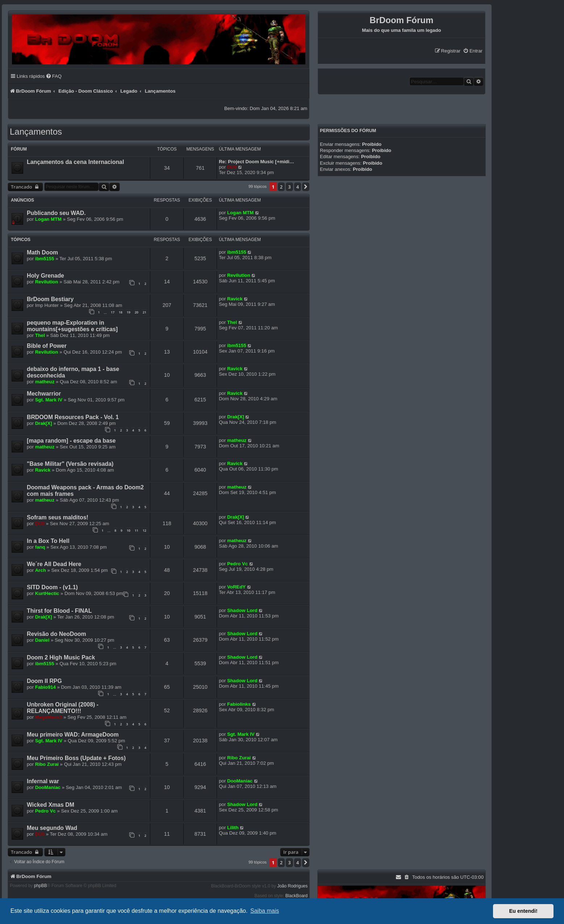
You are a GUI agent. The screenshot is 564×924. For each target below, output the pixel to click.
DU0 (232, 167)
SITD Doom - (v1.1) (52, 587)
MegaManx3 (49, 717)
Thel (40, 335)
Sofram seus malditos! (58, 517)
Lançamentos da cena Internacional (75, 162)
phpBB (41, 886)
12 (145, 530)
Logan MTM (48, 219)
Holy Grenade (45, 276)
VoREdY (236, 587)
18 (121, 312)
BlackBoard (296, 896)
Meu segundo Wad (52, 828)
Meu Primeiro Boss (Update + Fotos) (76, 758)
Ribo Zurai (47, 764)
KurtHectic (47, 593)
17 (113, 312)
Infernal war (43, 781)
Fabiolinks (239, 704)
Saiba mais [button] (265, 911)
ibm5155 (45, 259)
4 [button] (298, 187)
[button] (306, 187)
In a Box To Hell (48, 541)
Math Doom (42, 252)
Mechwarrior (44, 394)
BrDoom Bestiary (50, 299)
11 (137, 530)
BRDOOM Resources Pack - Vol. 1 (73, 417)
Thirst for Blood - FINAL (59, 611)
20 (137, 312)
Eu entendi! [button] (523, 911)
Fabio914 (45, 687)
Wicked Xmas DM (51, 805)
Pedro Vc (237, 564)
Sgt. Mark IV (49, 400)
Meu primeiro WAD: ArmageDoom (73, 735)
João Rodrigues (292, 886)
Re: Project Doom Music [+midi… (256, 162)
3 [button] (289, 187)
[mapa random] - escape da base (71, 441)
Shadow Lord (242, 610)
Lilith (233, 828)
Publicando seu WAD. (56, 213)
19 (129, 312)
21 (145, 312)
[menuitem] (473, 51)
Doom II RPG (44, 681)
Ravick (235, 299)
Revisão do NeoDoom (57, 634)
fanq (40, 547)
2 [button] (281, 187)
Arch (41, 570)
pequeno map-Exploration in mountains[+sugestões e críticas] (72, 326)
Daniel (42, 640)
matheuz (45, 382)
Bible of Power (47, 346)
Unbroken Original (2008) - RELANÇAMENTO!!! (63, 708)
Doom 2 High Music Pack (61, 657)
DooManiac (48, 787)
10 (129, 530)
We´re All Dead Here (54, 564)
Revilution (47, 282)
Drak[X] (44, 423)
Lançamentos (36, 132)
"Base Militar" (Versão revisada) (70, 464)
